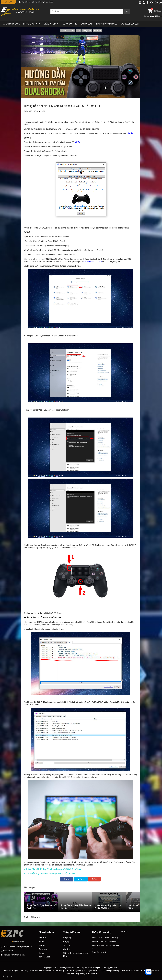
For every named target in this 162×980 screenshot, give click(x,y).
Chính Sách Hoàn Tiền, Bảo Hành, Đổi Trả (105, 947)
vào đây (130, 133)
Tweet (81, 879)
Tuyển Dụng (43, 949)
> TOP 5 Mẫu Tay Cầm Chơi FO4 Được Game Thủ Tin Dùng (50, 874)
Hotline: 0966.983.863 (152, 16)
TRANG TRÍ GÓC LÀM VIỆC (106, 24)
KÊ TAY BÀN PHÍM (70, 24)
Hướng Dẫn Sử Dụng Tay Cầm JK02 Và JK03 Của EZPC (41, 2)
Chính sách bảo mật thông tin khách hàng (76, 955)
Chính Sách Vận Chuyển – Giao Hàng (105, 938)
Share (67, 879)
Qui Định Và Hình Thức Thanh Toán (104, 942)
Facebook (125, 931)
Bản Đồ (42, 942)
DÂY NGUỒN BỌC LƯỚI (130, 24)
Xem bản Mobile (45, 957)
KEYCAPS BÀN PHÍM (32, 24)
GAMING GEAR (87, 24)
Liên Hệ (42, 945)
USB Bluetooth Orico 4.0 (92, 261)
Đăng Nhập (67, 938)
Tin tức (42, 953)
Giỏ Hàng (67, 949)
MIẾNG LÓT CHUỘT (51, 24)
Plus (94, 879)
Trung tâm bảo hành (99, 952)
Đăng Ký (66, 942)
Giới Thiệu (43, 938)
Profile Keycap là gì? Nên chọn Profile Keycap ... (108, 907)
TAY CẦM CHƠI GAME (11, 24)
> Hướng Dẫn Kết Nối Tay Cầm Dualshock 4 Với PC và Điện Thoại (53, 869)
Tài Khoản (67, 945)
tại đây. (77, 142)
